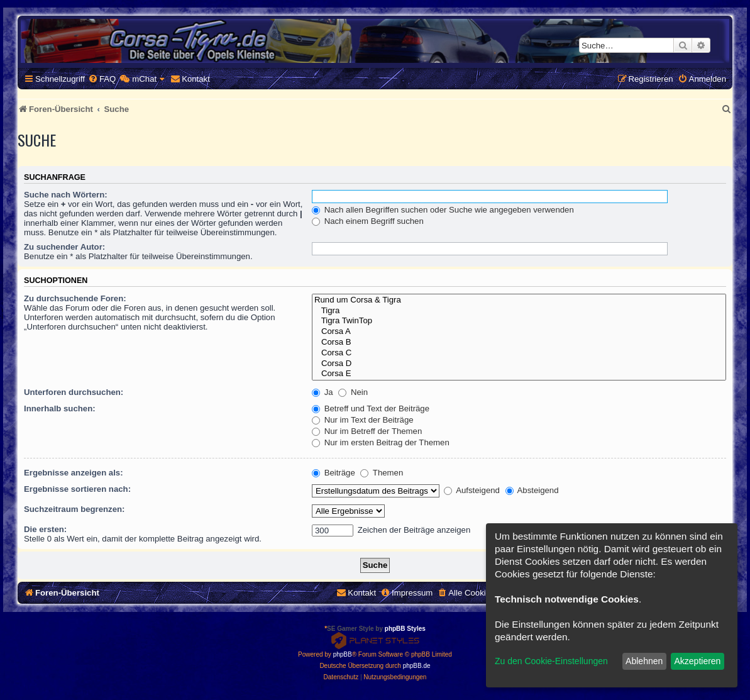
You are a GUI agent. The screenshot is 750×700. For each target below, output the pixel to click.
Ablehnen (644, 661)
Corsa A (519, 332)
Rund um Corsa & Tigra (519, 300)
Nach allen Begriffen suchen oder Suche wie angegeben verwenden (443, 210)
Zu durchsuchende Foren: (75, 298)
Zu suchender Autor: (64, 247)
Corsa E (519, 374)
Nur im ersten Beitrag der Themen (381, 442)
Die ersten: (45, 529)
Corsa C (519, 353)
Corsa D (519, 364)
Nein (353, 392)
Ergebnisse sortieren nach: (77, 489)
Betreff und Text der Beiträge (371, 408)
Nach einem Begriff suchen (368, 221)
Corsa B (519, 342)
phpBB (343, 654)
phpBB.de (417, 666)
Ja (323, 392)
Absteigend (532, 490)
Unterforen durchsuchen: (74, 392)
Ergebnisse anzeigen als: (74, 473)
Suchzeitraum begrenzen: (74, 509)
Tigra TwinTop (519, 321)
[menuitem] (102, 79)
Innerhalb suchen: (60, 408)
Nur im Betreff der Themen (367, 431)
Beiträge (334, 473)
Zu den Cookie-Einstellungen (551, 661)
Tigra (519, 311)
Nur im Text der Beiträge (363, 420)
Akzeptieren (697, 661)
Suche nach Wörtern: (66, 195)
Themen (382, 473)
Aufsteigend (472, 490)
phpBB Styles (405, 629)
